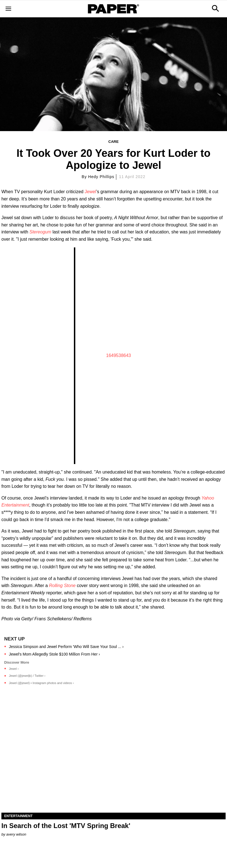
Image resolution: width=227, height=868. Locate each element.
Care (114, 142)
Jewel (90, 192)
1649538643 (119, 355)
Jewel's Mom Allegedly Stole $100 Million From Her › (54, 654)
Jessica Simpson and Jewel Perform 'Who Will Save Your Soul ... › (66, 647)
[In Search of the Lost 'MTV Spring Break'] (113, 756)
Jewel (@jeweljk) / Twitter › (27, 676)
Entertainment (18, 816)
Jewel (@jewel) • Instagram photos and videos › (41, 683)
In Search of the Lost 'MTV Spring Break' (66, 826)
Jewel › (14, 669)
